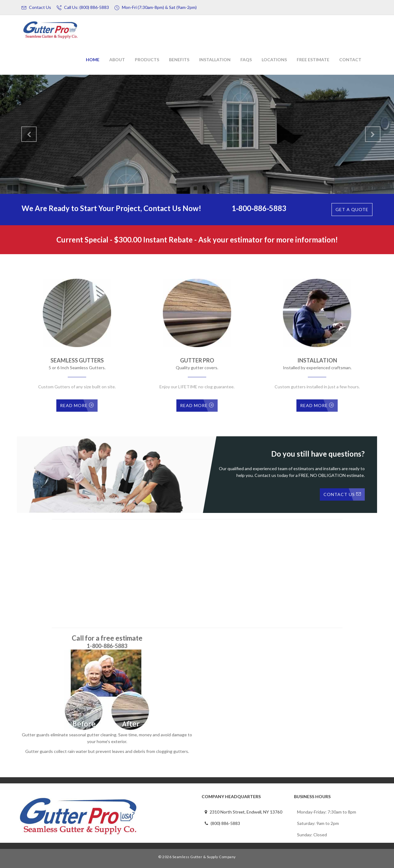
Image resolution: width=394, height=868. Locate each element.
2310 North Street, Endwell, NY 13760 (244, 812)
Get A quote (352, 209)
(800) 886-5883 (222, 823)
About (117, 60)
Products (147, 60)
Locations (274, 60)
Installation (215, 60)
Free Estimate (313, 60)
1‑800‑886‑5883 (259, 208)
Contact (350, 60)
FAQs (246, 60)
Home (93, 60)
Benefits (179, 60)
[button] (25, 132)
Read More (77, 405)
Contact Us (36, 7)
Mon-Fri (156, 7)
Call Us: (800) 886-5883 (83, 7)
